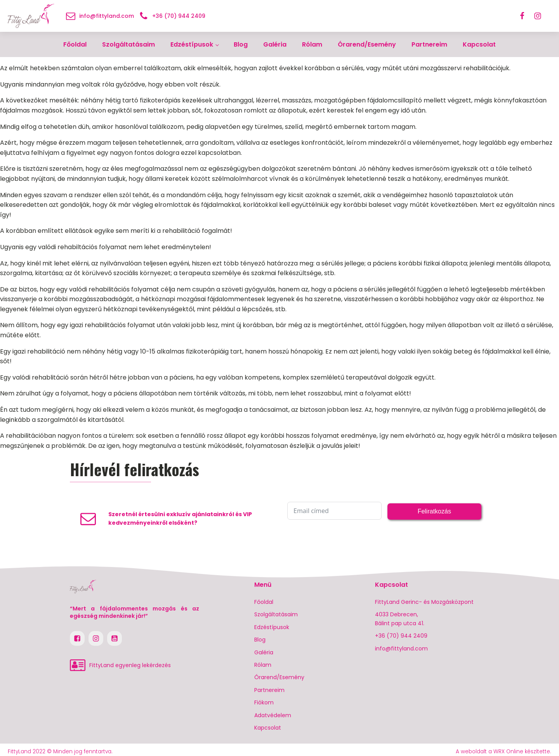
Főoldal (75, 44)
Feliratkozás (434, 511)
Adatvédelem (273, 715)
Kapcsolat (479, 44)
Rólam (312, 44)
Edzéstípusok (192, 44)
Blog (241, 44)
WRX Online (508, 752)
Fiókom (264, 702)
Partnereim (429, 44)
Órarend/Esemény (367, 44)
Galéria (275, 44)
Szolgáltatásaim (128, 44)
